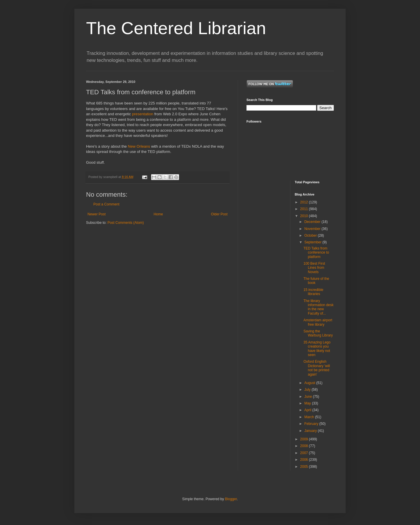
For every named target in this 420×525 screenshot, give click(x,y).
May (308, 403)
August (310, 383)
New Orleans (139, 146)
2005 (304, 467)
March (310, 417)
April (308, 410)
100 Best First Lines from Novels (314, 268)
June (308, 397)
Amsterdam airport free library (318, 322)
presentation (143, 114)
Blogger (231, 499)
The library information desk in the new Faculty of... (318, 307)
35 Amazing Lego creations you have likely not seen (317, 349)
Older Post (219, 214)
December (313, 222)
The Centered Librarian (176, 28)
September (313, 242)
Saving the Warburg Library (318, 333)
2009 (304, 439)
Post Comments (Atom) (126, 223)
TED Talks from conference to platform (316, 253)
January (311, 431)
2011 (304, 209)
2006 (304, 460)
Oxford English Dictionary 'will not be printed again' (317, 368)
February (312, 424)
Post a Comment (106, 204)
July (308, 390)
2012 (304, 202)
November (313, 229)
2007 (304, 453)
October (311, 236)
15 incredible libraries (313, 292)
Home (158, 214)
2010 (304, 216)
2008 (304, 446)
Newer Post (97, 214)
